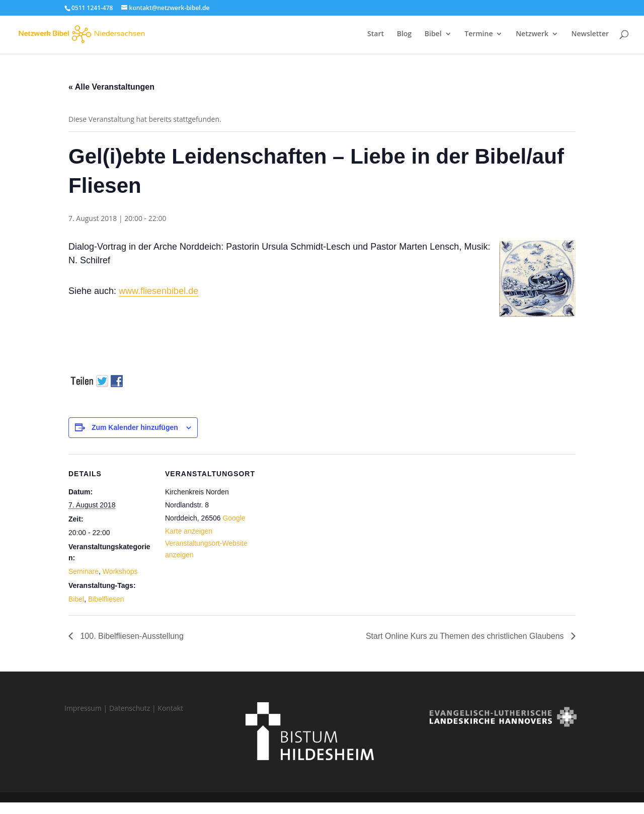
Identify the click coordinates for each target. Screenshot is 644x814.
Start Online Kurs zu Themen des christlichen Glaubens (466, 636)
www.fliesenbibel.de (158, 291)
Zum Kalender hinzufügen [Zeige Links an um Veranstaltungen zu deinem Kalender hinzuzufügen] (135, 427)
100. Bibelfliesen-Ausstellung (131, 636)
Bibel (433, 36)
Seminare (84, 571)
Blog (404, 36)
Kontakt (170, 708)
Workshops (120, 571)
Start (376, 36)
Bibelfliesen (106, 599)
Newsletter (590, 36)
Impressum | (87, 708)
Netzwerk (532, 36)
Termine (478, 36)
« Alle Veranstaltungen (111, 87)
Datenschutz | (133, 708)
